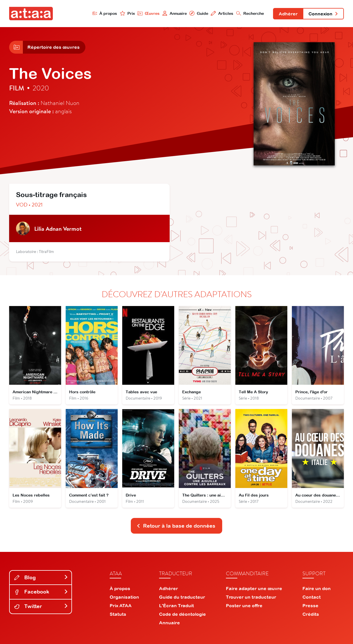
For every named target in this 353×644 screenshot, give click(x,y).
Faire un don (317, 588)
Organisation (124, 597)
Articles (222, 13)
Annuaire (175, 13)
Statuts (118, 614)
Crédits (311, 614)
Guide (199, 13)
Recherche (250, 13)
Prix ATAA (121, 605)
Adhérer (288, 14)
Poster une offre (244, 605)
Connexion (323, 14)
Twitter (41, 606)
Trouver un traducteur (251, 597)
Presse (310, 605)
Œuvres (149, 13)
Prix (127, 13)
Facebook (41, 592)
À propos (105, 13)
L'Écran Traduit (176, 605)
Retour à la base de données (176, 526)
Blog (41, 577)
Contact (312, 597)
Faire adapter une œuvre (254, 588)
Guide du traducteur (182, 597)
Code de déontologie (182, 614)
